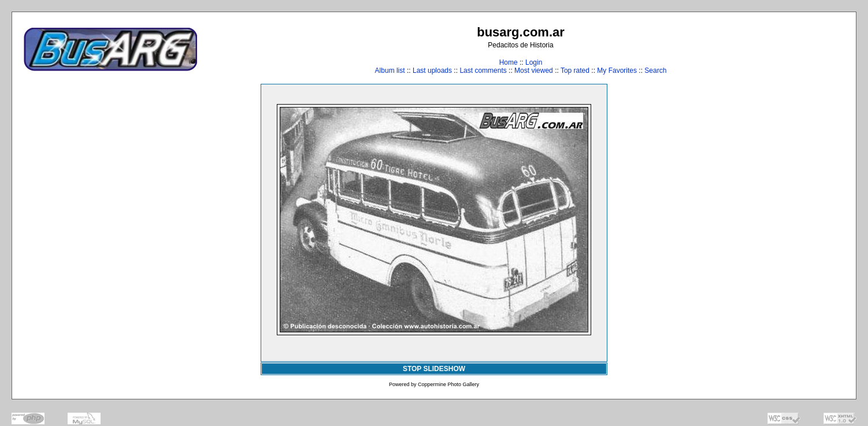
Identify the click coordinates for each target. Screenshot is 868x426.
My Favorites (617, 71)
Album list (390, 71)
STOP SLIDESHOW (434, 369)
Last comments (483, 71)
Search (655, 71)
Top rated (575, 71)
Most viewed (534, 71)
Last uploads (432, 71)
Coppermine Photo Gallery (448, 384)
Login (534, 62)
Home (509, 62)
